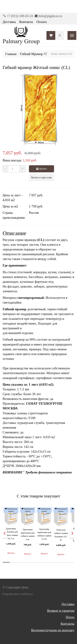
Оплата (42, 22)
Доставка (9, 22)
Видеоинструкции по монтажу (53, 630)
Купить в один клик (41, 178)
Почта (70, 617)
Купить (40, 169)
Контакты (26, 22)
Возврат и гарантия (61, 611)
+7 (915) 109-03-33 (20, 16)
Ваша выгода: (12, 160)
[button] (36, 142)
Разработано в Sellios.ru (18, 594)
